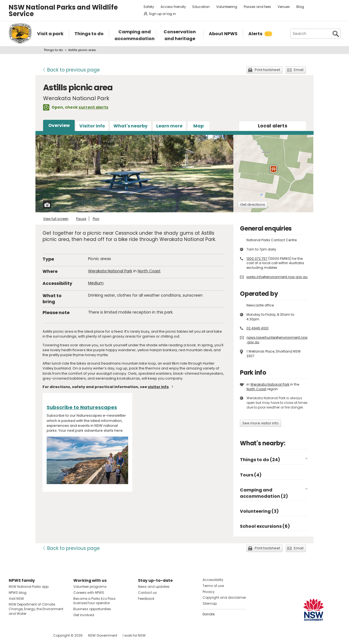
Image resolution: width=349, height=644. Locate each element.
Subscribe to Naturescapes (82, 407)
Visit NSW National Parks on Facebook (14, 635)
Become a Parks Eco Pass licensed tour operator (94, 601)
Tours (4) (251, 475)
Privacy (209, 592)
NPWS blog (18, 593)
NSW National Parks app (29, 587)
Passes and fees (257, 7)
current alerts (93, 107)
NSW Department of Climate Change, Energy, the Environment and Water (36, 609)
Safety (149, 7)
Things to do (53, 50)
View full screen (56, 219)
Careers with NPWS (89, 593)
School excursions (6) (265, 526)
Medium (96, 283)
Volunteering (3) (259, 511)
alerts (273, 126)
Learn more (169, 126)
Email (299, 70)
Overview (59, 125)
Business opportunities (92, 609)
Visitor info (92, 126)
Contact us (147, 593)
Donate (209, 614)
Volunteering (227, 7)
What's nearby (130, 126)
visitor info (158, 387)
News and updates (154, 587)
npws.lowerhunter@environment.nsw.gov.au (277, 340)
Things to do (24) (260, 460)
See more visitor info (261, 423)
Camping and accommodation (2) (264, 493)
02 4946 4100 (258, 328)
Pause (81, 219)
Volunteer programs (90, 587)
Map (198, 126)
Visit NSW (16, 599)
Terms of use (213, 586)
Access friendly (173, 7)
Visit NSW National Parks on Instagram (25, 635)
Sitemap (210, 603)
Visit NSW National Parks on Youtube (37, 635)
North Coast (149, 271)
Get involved (84, 615)
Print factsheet (267, 70)
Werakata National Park (110, 271)
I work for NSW (134, 635)
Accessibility (213, 580)
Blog (300, 7)
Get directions (253, 205)
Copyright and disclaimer (224, 597)
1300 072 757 (257, 259)
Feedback (146, 599)
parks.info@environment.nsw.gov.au (277, 277)
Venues (284, 7)
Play (96, 219)
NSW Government (103, 635)
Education (201, 7)
